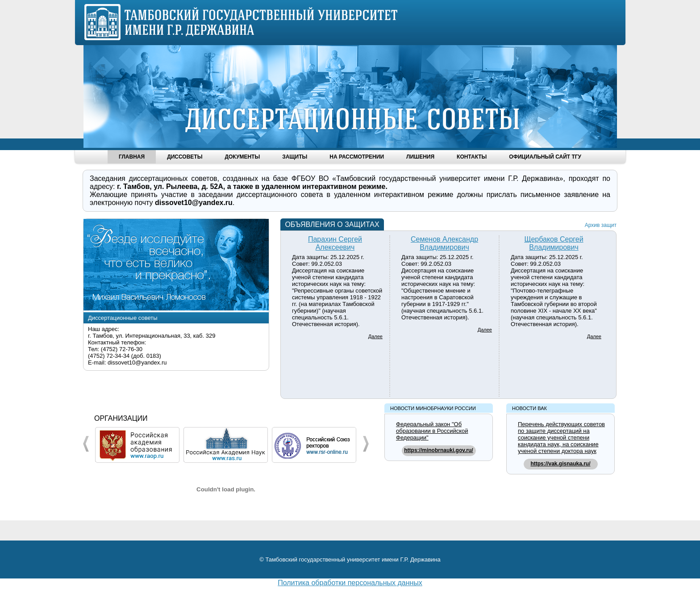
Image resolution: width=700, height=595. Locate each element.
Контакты (472, 157)
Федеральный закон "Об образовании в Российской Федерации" (432, 431)
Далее (375, 336)
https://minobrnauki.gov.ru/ (438, 450)
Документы (242, 157)
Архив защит (601, 225)
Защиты (295, 157)
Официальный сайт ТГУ (545, 157)
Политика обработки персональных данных (350, 583)
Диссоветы (185, 157)
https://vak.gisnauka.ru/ (560, 464)
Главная (132, 157)
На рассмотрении (357, 157)
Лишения (420, 157)
